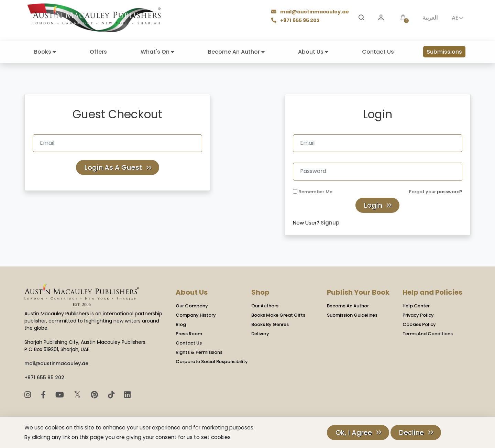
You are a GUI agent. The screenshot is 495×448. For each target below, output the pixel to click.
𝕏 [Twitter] (79, 395)
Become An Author (236, 52)
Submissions (444, 52)
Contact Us (378, 52)
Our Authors (265, 306)
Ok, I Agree (354, 433)
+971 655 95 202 (296, 21)
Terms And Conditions (428, 334)
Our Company (192, 306)
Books (45, 52)
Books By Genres (270, 324)
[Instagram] (29, 395)
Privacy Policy (418, 315)
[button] (403, 18)
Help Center (416, 306)
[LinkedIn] (127, 395)
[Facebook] (44, 395)
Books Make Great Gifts (278, 315)
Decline (411, 433)
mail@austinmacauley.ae (311, 13)
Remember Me (315, 192)
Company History (196, 315)
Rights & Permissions (199, 352)
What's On (157, 52)
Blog (181, 324)
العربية (430, 18)
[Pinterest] (95, 395)
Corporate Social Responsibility (212, 362)
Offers (98, 52)
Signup (330, 223)
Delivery (260, 334)
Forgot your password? (436, 192)
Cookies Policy (419, 324)
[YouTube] (61, 395)
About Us (313, 52)
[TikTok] (112, 395)
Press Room (189, 334)
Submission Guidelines (352, 315)
